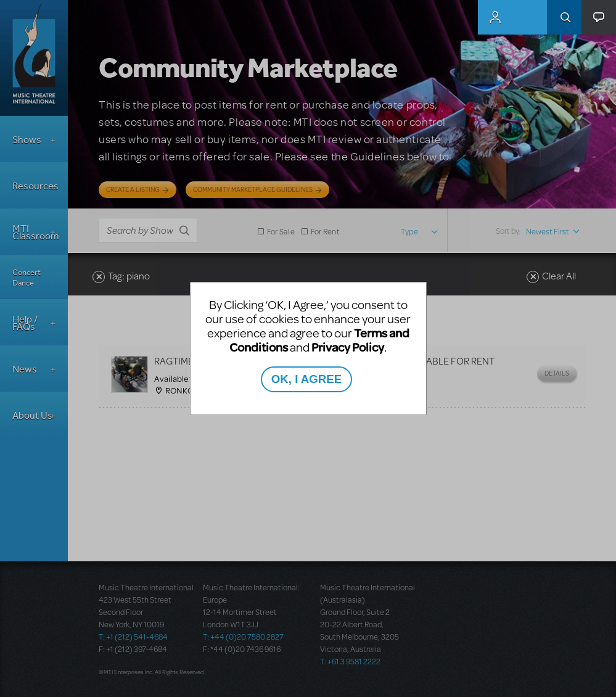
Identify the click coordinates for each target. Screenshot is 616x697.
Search (564, 17)
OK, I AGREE (306, 379)
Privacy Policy (348, 347)
